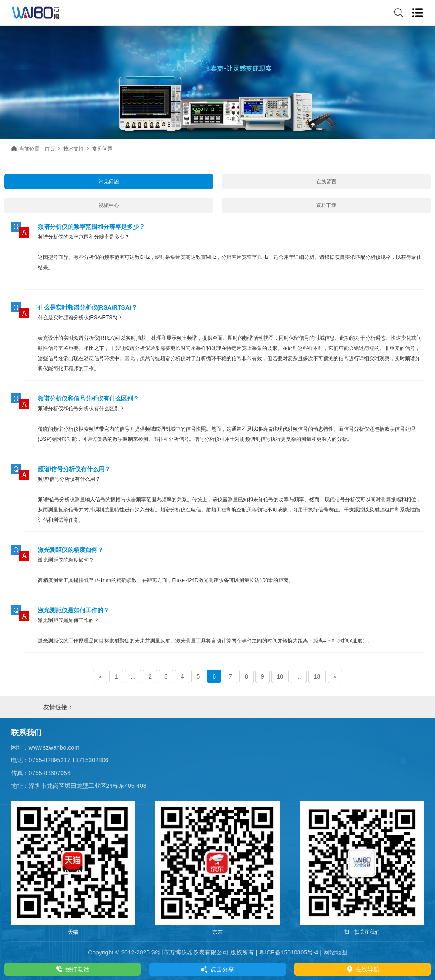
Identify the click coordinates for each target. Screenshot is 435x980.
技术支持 (73, 149)
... (133, 676)
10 (280, 676)
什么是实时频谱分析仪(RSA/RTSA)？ (88, 307)
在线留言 (326, 182)
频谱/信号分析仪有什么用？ (74, 469)
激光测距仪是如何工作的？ (73, 610)
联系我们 (26, 733)
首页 (50, 149)
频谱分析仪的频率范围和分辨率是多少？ (91, 227)
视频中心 (109, 205)
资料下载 (326, 205)
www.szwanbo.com (54, 747)
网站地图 (335, 952)
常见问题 (109, 182)
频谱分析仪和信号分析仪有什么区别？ (88, 398)
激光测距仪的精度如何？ (71, 550)
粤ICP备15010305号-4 (288, 952)
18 (317, 676)
